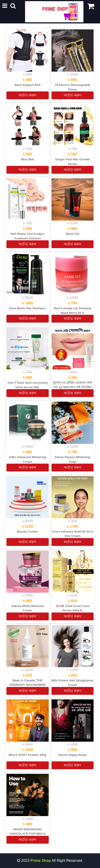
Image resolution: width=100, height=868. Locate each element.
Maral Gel (73, 234)
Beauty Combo (28, 532)
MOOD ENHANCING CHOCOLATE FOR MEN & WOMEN (28, 834)
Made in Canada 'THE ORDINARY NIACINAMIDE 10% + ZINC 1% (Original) (27, 685)
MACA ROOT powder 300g (27, 755)
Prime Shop (41, 861)
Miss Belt (27, 159)
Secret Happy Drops (72, 755)
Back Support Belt (27, 85)
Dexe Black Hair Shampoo (27, 308)
